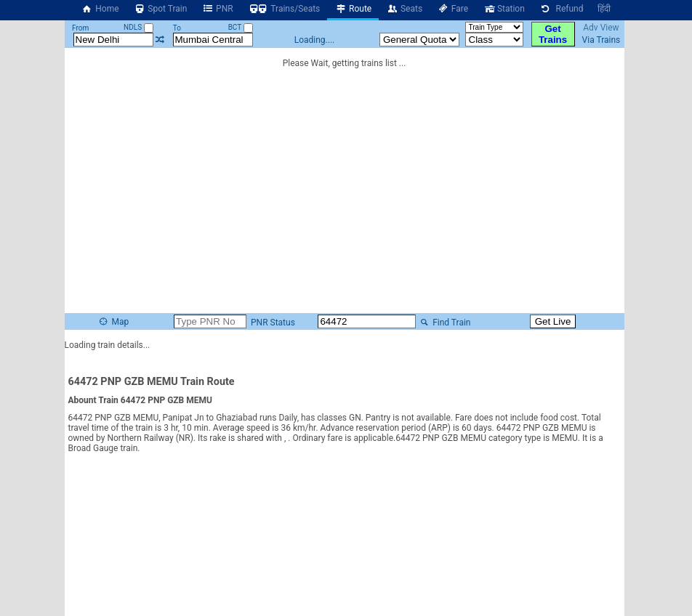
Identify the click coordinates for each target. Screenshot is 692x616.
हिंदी (604, 9)
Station (504, 9)
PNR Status (272, 323)
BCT (241, 27)
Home (100, 9)
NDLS (138, 27)
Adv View (601, 28)
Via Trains (602, 40)
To (177, 28)
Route (353, 9)
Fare (452, 9)
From (80, 28)
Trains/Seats (284, 9)
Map (113, 322)
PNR (217, 9)
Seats (404, 9)
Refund (562, 9)
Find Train (444, 323)
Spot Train (161, 9)
